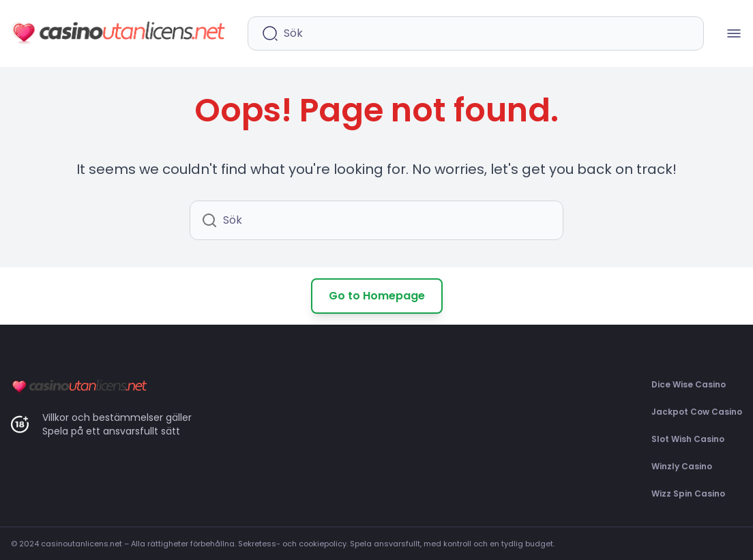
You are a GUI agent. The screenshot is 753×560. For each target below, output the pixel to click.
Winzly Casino (682, 466)
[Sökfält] (487, 33)
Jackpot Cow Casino (697, 412)
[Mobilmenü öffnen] (734, 33)
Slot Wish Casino (688, 439)
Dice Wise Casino (689, 384)
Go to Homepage (377, 296)
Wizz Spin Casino (688, 493)
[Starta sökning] (270, 33)
